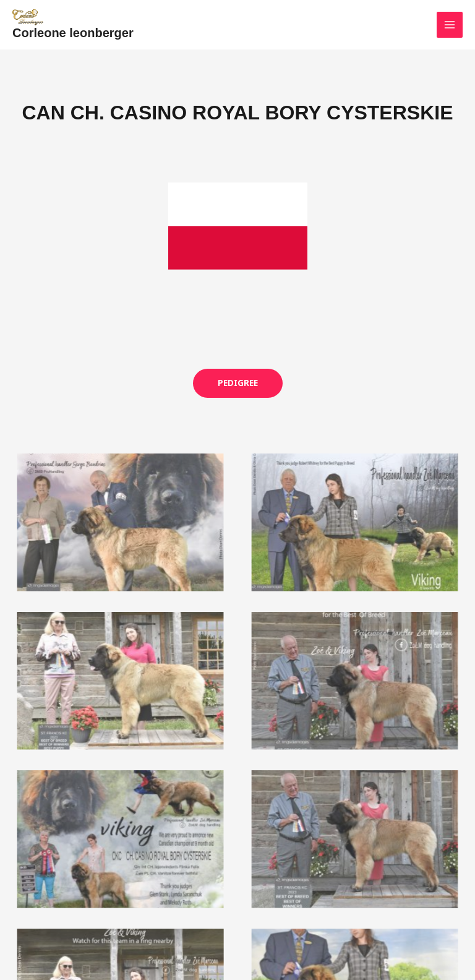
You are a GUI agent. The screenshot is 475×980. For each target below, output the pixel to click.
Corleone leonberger (73, 26)
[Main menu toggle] (450, 22)
